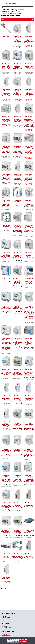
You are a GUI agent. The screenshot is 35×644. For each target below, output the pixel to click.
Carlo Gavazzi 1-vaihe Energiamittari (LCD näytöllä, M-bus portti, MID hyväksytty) (17, 399)
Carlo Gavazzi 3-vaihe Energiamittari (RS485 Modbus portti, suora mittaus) (17, 40)
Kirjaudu (14, 10)
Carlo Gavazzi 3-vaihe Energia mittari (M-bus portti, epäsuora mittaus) (29, 255)
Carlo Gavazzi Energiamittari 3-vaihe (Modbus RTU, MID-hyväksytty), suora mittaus (6, 531)
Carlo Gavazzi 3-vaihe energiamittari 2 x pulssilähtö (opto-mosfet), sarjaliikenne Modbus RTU (29, 150)
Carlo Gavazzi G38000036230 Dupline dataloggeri (6, 556)
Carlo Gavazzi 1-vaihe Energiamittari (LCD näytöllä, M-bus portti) (17, 119)
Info (14, 11)
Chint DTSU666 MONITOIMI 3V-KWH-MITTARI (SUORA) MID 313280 (29, 281)
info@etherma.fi (6, 636)
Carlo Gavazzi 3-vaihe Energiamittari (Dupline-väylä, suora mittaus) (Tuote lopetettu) (29, 425)
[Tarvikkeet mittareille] (6, 36)
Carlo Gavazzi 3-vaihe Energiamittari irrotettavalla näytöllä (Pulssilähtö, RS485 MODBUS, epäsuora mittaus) (29, 343)
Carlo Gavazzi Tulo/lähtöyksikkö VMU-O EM (29, 555)
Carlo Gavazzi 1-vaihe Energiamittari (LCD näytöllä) (6, 398)
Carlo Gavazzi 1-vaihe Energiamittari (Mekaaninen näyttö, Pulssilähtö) (29, 39)
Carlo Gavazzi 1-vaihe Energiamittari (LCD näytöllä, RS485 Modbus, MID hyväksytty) (29, 93)
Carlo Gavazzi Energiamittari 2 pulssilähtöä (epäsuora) (6, 176)
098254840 (7, 634)
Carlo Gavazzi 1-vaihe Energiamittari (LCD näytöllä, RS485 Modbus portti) (6, 93)
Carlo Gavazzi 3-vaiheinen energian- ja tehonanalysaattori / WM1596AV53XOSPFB (7, 308)
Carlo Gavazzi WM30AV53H (6, 226)
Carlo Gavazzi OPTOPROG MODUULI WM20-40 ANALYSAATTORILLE (18, 556)
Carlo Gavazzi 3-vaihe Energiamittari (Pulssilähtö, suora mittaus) (6, 203)
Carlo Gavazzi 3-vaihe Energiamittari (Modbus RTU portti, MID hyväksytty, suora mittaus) (29, 229)
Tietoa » (26, 639)
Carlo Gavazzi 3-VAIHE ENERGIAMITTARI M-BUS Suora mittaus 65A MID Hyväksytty (17, 479)
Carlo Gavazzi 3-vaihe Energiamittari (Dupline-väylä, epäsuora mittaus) (17, 372)
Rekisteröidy (6, 10)
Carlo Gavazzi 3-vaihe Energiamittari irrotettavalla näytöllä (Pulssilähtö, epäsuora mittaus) (6, 120)
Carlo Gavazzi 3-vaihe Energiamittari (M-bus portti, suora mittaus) (29, 203)
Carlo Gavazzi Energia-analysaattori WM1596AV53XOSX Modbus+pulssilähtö (6, 255)
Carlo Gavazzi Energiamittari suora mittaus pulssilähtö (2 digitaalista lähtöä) (17, 531)
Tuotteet (21, 10)
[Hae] (17, 7)
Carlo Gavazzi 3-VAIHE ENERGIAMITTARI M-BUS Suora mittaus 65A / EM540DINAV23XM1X (29, 373)
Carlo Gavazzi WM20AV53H (6, 279)
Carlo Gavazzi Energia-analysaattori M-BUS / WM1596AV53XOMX (17, 66)
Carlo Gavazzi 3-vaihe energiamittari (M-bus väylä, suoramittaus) (29, 177)
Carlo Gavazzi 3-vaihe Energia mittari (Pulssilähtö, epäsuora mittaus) (29, 66)
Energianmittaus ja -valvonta (14, 14)
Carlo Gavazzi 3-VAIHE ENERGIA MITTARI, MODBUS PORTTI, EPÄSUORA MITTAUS (6, 372)
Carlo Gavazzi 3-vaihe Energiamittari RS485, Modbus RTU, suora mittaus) (29, 478)
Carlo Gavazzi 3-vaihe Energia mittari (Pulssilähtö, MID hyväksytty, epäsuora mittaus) (17, 425)
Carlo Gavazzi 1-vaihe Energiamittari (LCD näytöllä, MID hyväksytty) (29, 398)
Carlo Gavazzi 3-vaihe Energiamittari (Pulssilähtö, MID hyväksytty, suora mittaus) (17, 256)
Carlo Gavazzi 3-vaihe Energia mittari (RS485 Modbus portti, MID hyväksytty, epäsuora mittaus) (17, 228)
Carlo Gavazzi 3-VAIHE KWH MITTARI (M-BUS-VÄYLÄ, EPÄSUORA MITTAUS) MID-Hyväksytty (6, 506)
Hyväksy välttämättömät (13, 641)
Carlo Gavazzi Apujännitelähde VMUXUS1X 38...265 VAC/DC (17, 505)
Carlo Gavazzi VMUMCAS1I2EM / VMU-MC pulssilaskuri (6, 579)
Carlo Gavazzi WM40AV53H (17, 201)
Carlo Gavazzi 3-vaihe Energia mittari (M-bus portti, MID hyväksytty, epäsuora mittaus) (17, 282)
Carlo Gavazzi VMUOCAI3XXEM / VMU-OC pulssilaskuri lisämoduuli (17, 177)
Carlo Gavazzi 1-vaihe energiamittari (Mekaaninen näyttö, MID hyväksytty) (6, 425)
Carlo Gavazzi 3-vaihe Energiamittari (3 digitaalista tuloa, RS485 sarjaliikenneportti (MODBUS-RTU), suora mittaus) (29, 121)
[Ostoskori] (17, 11)
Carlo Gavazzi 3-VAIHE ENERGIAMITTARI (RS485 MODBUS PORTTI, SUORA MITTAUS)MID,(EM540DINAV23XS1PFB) (8, 479)
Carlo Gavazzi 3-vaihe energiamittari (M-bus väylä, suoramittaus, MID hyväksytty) (17, 149)
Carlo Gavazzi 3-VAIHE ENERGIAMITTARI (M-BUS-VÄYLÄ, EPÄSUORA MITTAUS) (6, 451)
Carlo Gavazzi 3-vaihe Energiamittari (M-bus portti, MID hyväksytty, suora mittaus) (17, 93)
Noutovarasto (6, 11)
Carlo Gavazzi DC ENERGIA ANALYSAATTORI (29, 504)
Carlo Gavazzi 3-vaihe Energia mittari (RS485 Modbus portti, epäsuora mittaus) (6, 66)
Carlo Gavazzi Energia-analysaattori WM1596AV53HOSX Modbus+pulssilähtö (18, 307)
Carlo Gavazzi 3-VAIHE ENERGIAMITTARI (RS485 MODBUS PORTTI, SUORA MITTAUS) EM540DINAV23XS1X (29, 452)
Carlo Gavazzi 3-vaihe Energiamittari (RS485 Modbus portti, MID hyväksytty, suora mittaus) (17, 342)
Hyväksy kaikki (24, 641)
